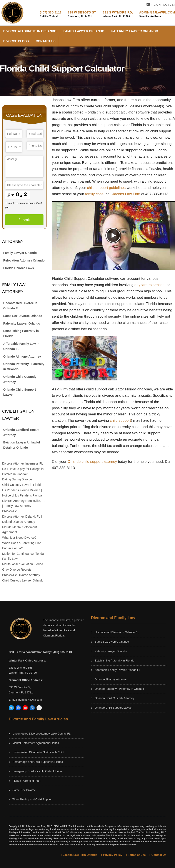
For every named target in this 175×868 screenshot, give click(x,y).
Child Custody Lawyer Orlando (23, 580)
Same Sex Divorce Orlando (23, 316)
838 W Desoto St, (82, 12)
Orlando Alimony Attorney (22, 357)
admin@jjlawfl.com (30, 700)
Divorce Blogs (16, 41)
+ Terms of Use (136, 855)
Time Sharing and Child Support (32, 799)
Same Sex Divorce (24, 790)
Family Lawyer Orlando (84, 31)
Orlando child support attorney (92, 462)
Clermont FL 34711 (21, 692)
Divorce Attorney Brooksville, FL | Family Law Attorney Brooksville (24, 506)
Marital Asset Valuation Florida (23, 564)
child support (120, 421)
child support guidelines (107, 188)
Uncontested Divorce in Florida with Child (38, 752)
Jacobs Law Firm (126, 194)
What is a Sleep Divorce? (19, 538)
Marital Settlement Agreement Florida (36, 743)
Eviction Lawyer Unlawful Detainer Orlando (22, 445)
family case (94, 194)
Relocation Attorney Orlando (24, 260)
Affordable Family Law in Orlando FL (21, 346)
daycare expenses (150, 285)
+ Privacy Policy (111, 855)
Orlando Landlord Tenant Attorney (21, 432)
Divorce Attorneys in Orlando (30, 31)
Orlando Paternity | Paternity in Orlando (24, 367)
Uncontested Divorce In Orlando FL (20, 306)
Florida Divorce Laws (19, 268)
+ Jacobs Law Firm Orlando (79, 855)
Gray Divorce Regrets (17, 570)
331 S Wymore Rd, (118, 12)
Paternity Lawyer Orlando (135, 31)
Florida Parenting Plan (26, 781)
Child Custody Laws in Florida (22, 485)
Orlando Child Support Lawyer (20, 392)
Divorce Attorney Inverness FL (23, 463)
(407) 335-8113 (51, 12)
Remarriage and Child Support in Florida (38, 762)
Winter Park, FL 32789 (23, 673)
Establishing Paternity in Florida (21, 333)
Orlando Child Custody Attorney (20, 379)
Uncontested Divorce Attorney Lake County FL (41, 734)
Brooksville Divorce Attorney (21, 575)
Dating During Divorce (17, 479)
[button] (113, 235)
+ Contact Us (158, 855)
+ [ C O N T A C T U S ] (161, 5)
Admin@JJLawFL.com (157, 12)
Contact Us (46, 41)
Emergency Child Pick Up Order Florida (37, 771)
